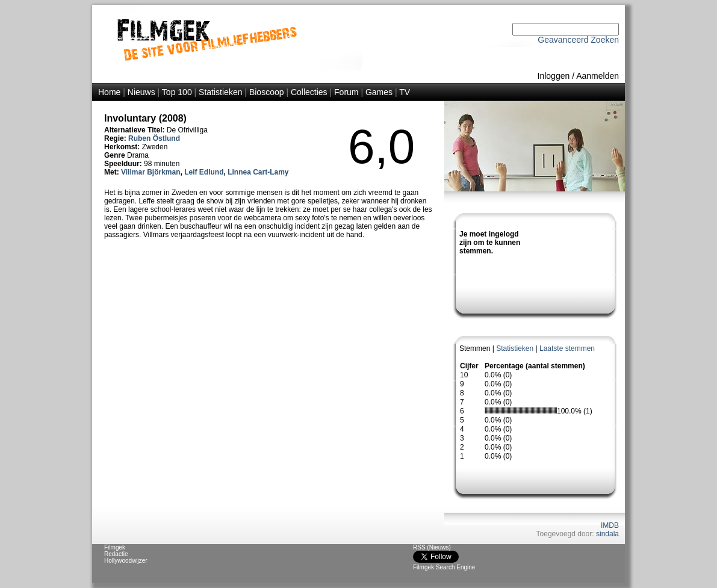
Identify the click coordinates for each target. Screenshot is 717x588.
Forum (346, 92)
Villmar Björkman (151, 172)
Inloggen (554, 76)
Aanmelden (597, 76)
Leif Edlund (204, 172)
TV (405, 92)
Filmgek (115, 547)
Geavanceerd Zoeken (578, 40)
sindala (607, 534)
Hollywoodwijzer (126, 561)
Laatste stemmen (567, 348)
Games (379, 92)
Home (109, 92)
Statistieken (220, 92)
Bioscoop (267, 92)
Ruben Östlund (154, 138)
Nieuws (141, 92)
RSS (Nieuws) (432, 547)
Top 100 (177, 92)
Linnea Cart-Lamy (258, 172)
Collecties (309, 92)
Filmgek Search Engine (444, 567)
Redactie (116, 554)
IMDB (610, 525)
